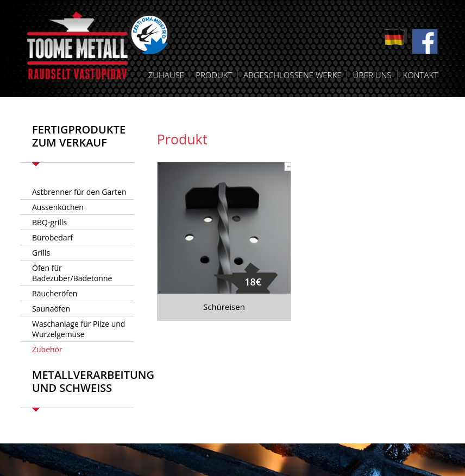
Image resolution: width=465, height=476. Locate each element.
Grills (41, 253)
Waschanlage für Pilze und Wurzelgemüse (78, 329)
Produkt (214, 75)
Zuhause (166, 75)
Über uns (372, 75)
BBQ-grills (49, 222)
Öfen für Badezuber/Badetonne (72, 273)
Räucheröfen (55, 293)
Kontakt (420, 75)
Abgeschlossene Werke (292, 75)
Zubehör (47, 349)
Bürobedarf (52, 237)
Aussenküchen (58, 207)
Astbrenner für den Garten (79, 192)
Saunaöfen (51, 309)
